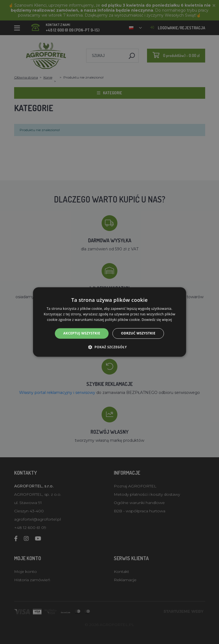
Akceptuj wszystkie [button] (82, 333)
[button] (110, 347)
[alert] (110, 322)
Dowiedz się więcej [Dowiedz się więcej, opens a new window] (157, 320)
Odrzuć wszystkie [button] (138, 333)
